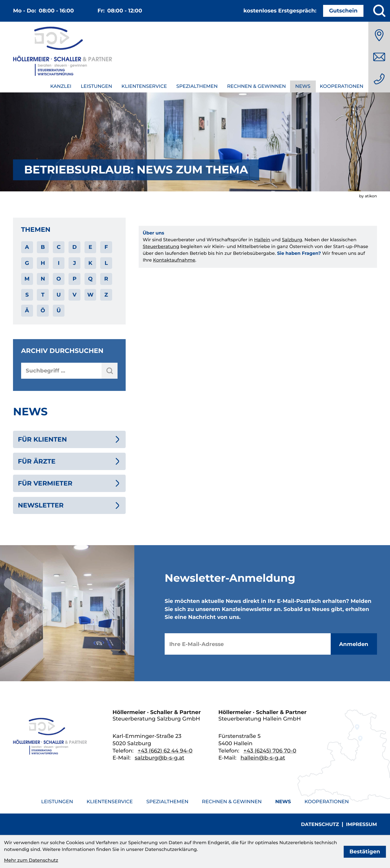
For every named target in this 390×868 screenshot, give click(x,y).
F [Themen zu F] (106, 247)
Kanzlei (61, 86)
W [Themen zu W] (90, 295)
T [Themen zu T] (43, 295)
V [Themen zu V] (75, 295)
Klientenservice (144, 86)
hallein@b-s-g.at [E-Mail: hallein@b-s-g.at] (263, 758)
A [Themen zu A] (27, 247)
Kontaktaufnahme (174, 260)
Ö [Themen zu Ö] (43, 310)
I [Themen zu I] (58, 263)
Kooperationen (342, 86)
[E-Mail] (248, 644)
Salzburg (292, 240)
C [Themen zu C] (58, 247)
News (303, 86)
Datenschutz (320, 824)
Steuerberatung (161, 247)
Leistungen (96, 86)
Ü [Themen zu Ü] (59, 310)
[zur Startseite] (63, 52)
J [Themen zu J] (75, 263)
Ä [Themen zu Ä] (27, 310)
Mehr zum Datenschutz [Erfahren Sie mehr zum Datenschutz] (31, 860)
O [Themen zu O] (59, 279)
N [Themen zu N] (43, 279)
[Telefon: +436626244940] (379, 79)
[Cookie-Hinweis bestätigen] (365, 852)
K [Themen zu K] (90, 263)
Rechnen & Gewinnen (256, 86)
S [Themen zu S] (27, 295)
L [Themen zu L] (106, 263)
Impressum (361, 824)
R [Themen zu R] (106, 279)
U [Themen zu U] (59, 295)
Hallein (262, 240)
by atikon (368, 196)
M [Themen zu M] (27, 279)
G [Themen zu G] (27, 263)
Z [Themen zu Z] (106, 295)
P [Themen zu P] (74, 279)
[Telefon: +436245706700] (270, 751)
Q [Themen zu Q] (90, 279)
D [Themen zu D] (74, 247)
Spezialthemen (197, 86)
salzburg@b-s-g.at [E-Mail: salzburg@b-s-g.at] (159, 758)
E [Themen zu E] (90, 247)
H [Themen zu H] (43, 263)
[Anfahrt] (379, 35)
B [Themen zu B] (43, 247)
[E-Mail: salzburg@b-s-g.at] (379, 57)
